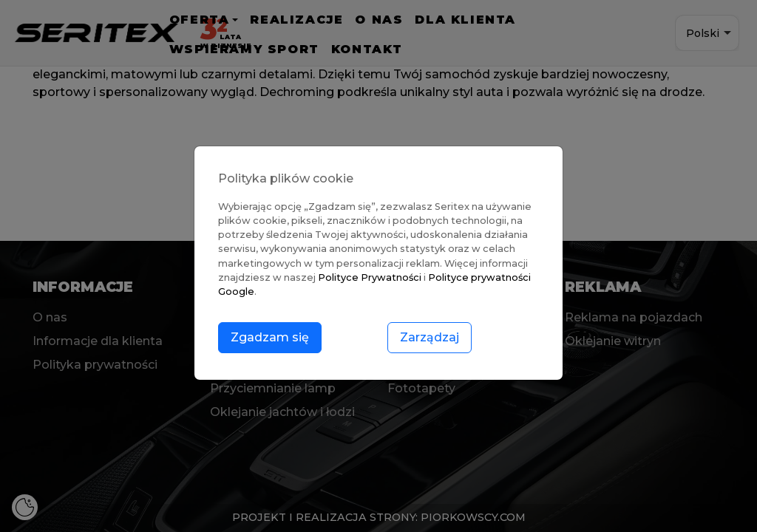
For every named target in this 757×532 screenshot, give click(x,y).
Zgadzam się (270, 337)
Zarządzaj (430, 337)
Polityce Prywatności (370, 277)
